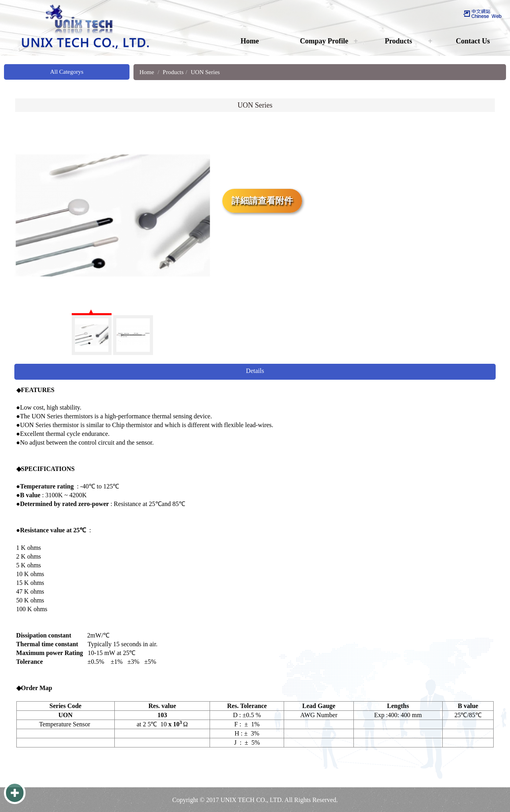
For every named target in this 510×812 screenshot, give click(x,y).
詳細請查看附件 (262, 201)
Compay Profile (324, 41)
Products (399, 41)
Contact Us (473, 41)
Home (250, 41)
